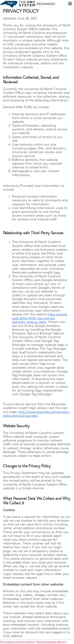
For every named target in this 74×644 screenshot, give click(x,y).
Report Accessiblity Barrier (51, 642)
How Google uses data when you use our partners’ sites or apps (40, 318)
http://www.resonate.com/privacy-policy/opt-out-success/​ (37, 414)
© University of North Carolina (18, 642)
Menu (70, 4)
